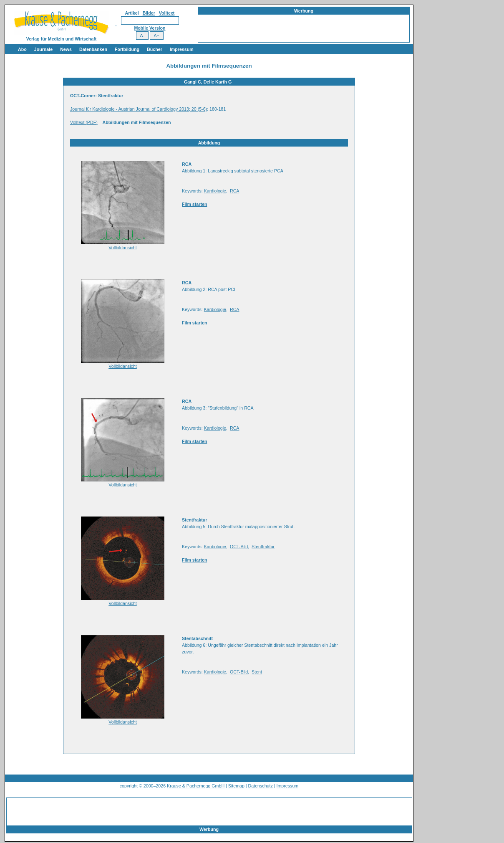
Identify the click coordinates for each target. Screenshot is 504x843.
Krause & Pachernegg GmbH (196, 786)
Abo (22, 49)
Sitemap (236, 786)
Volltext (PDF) (84, 122)
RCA (235, 191)
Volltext (167, 13)
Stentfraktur (263, 547)
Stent (257, 672)
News (66, 49)
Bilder (149, 13)
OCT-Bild (239, 547)
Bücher (155, 49)
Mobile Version (150, 28)
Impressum (182, 49)
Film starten (194, 204)
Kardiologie (215, 191)
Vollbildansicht (123, 248)
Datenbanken (93, 49)
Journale (43, 49)
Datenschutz (261, 786)
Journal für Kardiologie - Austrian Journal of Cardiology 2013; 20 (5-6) (139, 109)
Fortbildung (127, 49)
